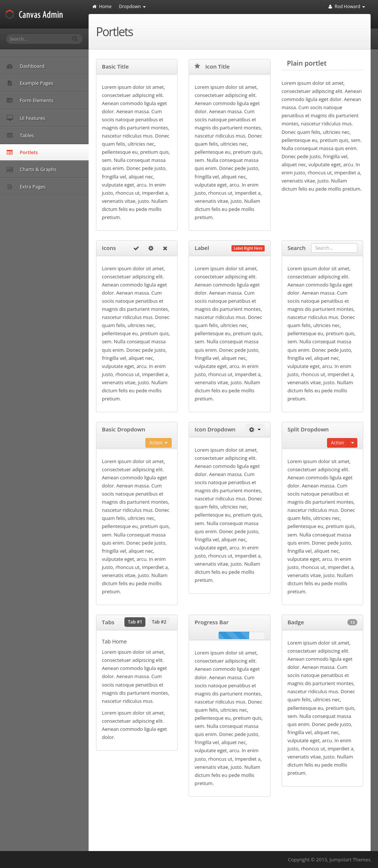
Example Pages (62, 83)
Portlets (22, 152)
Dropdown (132, 6)
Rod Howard (347, 6)
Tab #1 (135, 622)
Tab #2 (159, 622)
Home (102, 6)
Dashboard (25, 66)
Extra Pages (62, 187)
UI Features (62, 118)
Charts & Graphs (62, 169)
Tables (62, 135)
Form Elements (62, 100)
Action (159, 443)
